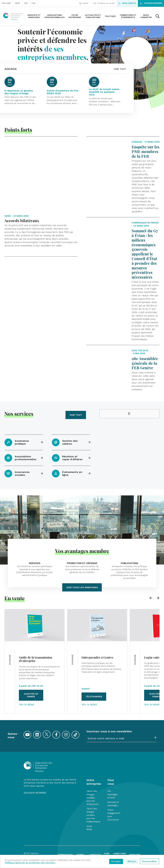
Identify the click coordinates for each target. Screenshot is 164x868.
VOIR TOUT (120, 69)
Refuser (132, 861)
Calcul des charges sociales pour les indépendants (93, 815)
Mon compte (127, 3)
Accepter (116, 861)
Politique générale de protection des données (30, 863)
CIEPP (17, 3)
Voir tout (76, 415)
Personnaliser (150, 861)
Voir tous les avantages (82, 587)
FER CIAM (6, 3)
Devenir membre (151, 3)
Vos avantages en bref (113, 794)
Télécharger (94, 696)
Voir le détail (27, 705)
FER (26, 3)
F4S (34, 3)
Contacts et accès (104, 3)
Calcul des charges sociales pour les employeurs (93, 798)
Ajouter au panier (31, 695)
